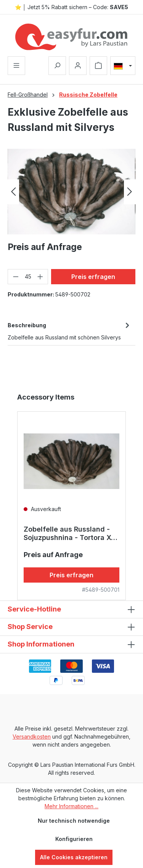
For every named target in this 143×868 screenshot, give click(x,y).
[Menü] (16, 66)
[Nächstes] (130, 192)
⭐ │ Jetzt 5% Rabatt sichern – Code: (72, 7)
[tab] (70, 331)
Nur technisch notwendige (74, 821)
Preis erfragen (93, 277)
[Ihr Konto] (78, 66)
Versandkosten (32, 737)
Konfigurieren (74, 839)
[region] (71, 192)
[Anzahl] (28, 277)
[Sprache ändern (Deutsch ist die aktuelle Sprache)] (123, 66)
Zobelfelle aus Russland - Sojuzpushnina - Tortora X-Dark (69, 534)
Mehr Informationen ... (71, 806)
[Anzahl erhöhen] (40, 277)
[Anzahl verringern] (16, 277)
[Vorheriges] (13, 192)
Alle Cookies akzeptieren (74, 857)
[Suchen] (57, 66)
